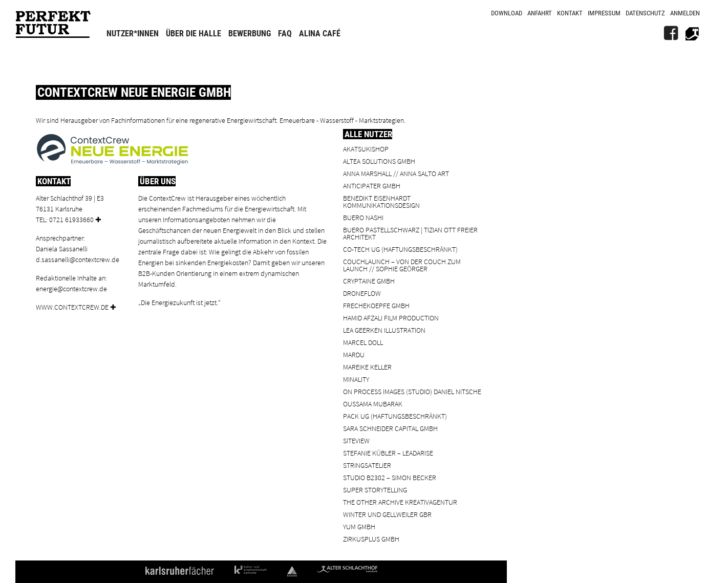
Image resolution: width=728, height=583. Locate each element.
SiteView (356, 440)
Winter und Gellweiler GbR (387, 514)
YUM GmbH (359, 526)
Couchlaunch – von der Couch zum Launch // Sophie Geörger (402, 265)
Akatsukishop (366, 149)
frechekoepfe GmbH (376, 305)
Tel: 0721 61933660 (65, 219)
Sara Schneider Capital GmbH (390, 428)
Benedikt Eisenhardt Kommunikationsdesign (381, 201)
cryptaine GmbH (369, 281)
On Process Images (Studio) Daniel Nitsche (412, 391)
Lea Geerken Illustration (384, 330)
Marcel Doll (363, 342)
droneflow (362, 293)
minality (356, 379)
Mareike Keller (367, 367)
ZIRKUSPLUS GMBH (371, 539)
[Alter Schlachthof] (692, 33)
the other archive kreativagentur (400, 502)
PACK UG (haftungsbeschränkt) (395, 416)
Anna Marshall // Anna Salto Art (396, 173)
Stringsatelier (367, 465)
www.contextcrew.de (72, 307)
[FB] (671, 33)
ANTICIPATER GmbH (372, 186)
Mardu (354, 354)
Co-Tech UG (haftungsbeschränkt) (400, 249)
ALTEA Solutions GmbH (379, 161)
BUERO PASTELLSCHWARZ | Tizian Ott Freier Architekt (410, 233)
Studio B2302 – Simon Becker (390, 477)
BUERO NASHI (363, 217)
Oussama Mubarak (373, 404)
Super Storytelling (375, 490)
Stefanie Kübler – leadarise (388, 453)
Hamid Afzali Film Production (391, 318)
